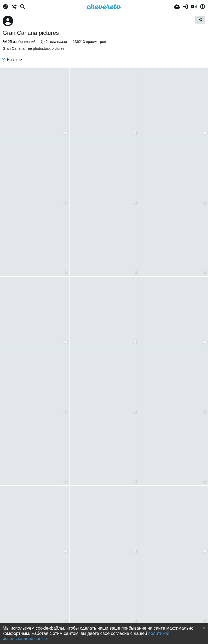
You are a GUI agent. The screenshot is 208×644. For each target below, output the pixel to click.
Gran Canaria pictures (31, 33)
